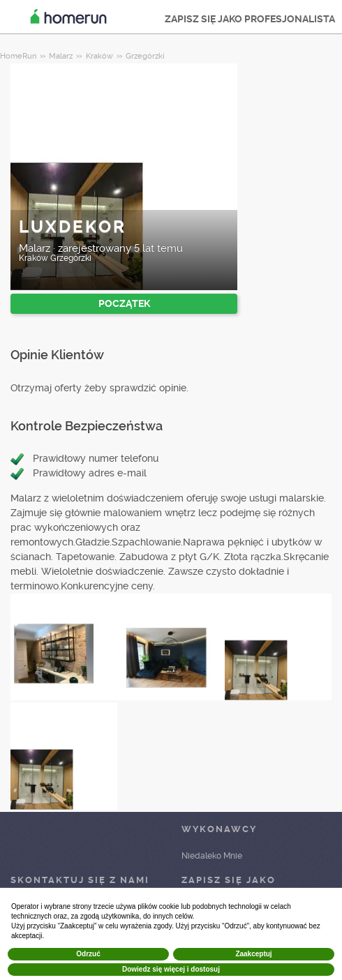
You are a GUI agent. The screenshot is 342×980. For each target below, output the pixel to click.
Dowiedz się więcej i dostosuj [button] (171, 969)
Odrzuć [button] (88, 954)
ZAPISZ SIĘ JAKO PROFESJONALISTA (250, 19)
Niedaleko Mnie (212, 856)
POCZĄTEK (124, 303)
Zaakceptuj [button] (253, 954)
